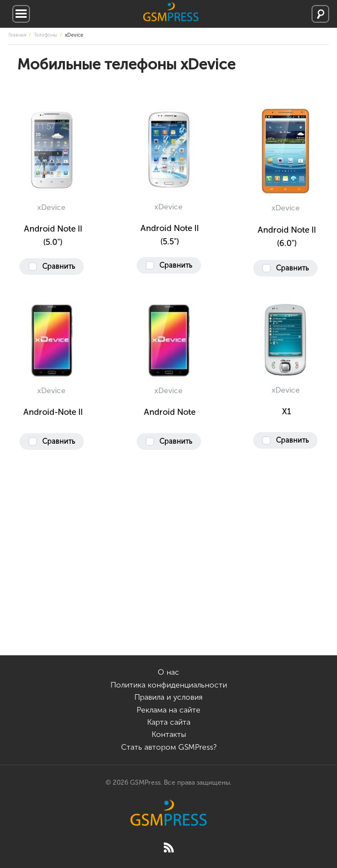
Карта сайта (169, 722)
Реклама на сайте (168, 710)
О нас (168, 672)
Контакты (169, 734)
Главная (17, 35)
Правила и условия (168, 697)
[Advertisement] (168, 578)
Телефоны (46, 35)
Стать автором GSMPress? (169, 747)
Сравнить (59, 266)
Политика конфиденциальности (169, 685)
